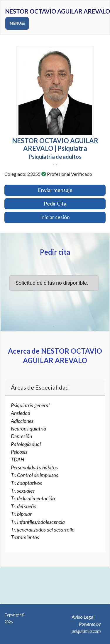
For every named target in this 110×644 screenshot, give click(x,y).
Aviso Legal (83, 617)
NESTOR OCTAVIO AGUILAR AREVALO (58, 11)
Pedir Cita (55, 204)
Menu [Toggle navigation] (17, 23)
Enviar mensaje (55, 190)
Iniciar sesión (55, 217)
